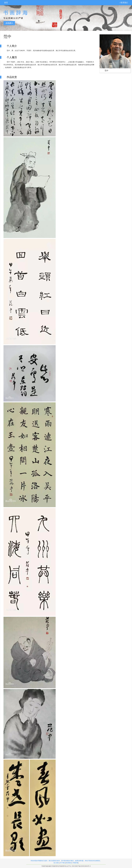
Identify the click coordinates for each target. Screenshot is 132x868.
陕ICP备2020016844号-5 (83, 866)
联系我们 (124, 3)
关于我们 (63, 863)
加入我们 (56, 863)
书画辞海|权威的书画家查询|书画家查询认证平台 (56, 866)
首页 (6, 3)
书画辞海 (75, 863)
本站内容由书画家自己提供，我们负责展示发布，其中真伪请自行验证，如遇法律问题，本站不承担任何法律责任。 (66, 861)
